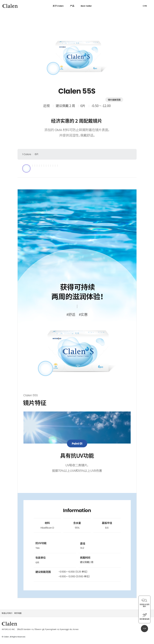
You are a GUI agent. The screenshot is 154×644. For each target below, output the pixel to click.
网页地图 (18, 614)
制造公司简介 (7, 614)
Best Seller (87, 6)
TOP (145, 629)
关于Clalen (58, 6)
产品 (72, 6)
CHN (145, 6)
